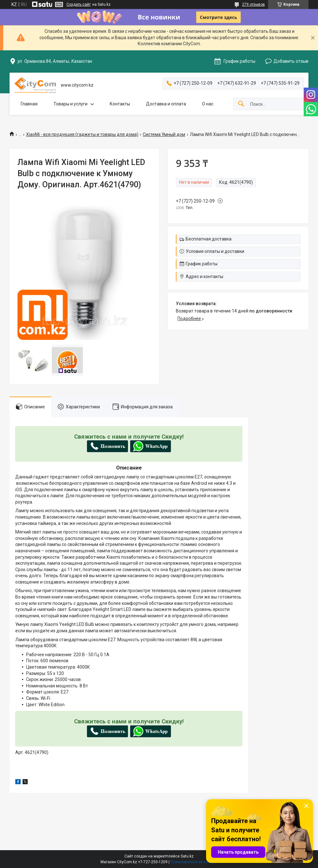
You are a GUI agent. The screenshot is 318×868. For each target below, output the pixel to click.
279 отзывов (253, 4)
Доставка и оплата (166, 104)
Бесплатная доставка (209, 239)
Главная (29, 104)
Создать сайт (79, 4)
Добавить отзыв (291, 61)
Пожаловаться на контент (194, 862)
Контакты (120, 104)
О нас (208, 104)
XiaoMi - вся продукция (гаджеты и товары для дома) (82, 134)
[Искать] (241, 104)
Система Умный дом (164, 134)
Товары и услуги (70, 104)
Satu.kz (187, 856)
